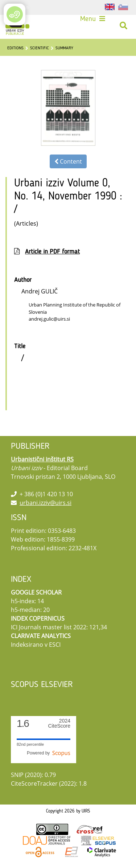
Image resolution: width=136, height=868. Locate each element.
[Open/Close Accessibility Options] (15, 14)
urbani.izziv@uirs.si (46, 503)
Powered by (49, 753)
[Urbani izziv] (17, 26)
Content (68, 161)
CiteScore (59, 723)
